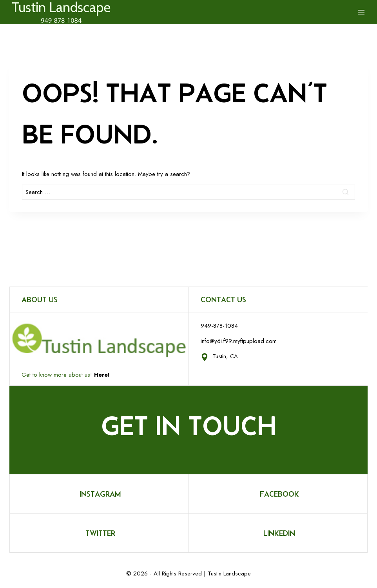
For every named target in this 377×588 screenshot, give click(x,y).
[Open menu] (361, 12)
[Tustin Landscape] (61, 14)
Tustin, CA (225, 356)
